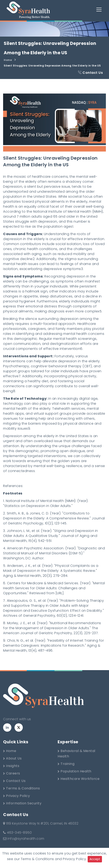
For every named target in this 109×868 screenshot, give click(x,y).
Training (66, 764)
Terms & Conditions (21, 788)
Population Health (74, 771)
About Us (12, 758)
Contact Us (90, 73)
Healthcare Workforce (79, 779)
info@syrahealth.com (24, 839)
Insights (11, 766)
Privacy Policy (16, 796)
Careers (12, 773)
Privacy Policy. (75, 859)
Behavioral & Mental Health (76, 754)
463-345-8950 (17, 833)
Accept (95, 859)
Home (8, 60)
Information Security (22, 803)
